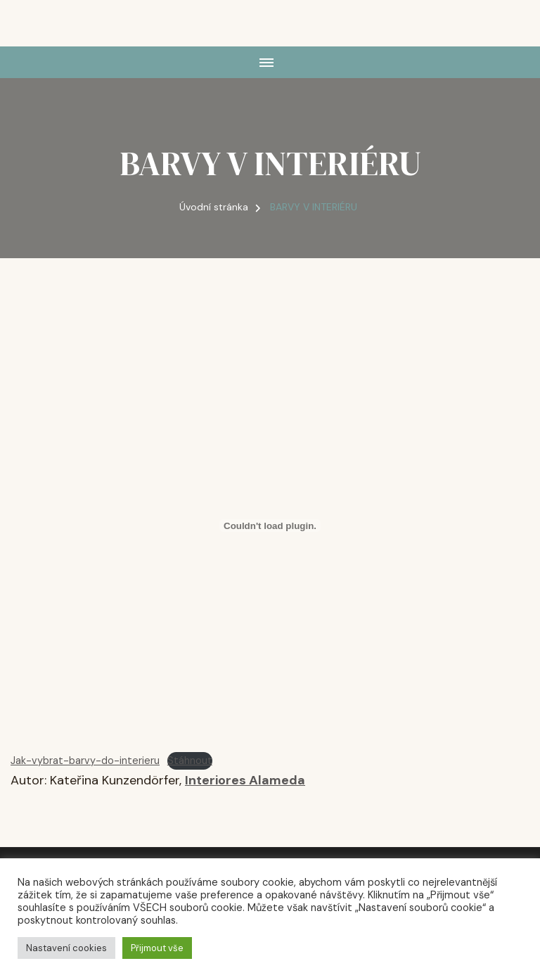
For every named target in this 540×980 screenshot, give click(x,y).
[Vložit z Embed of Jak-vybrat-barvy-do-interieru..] (270, 526)
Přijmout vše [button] (157, 948)
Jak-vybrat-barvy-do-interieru (85, 761)
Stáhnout (190, 761)
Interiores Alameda (245, 780)
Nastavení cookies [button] (66, 948)
